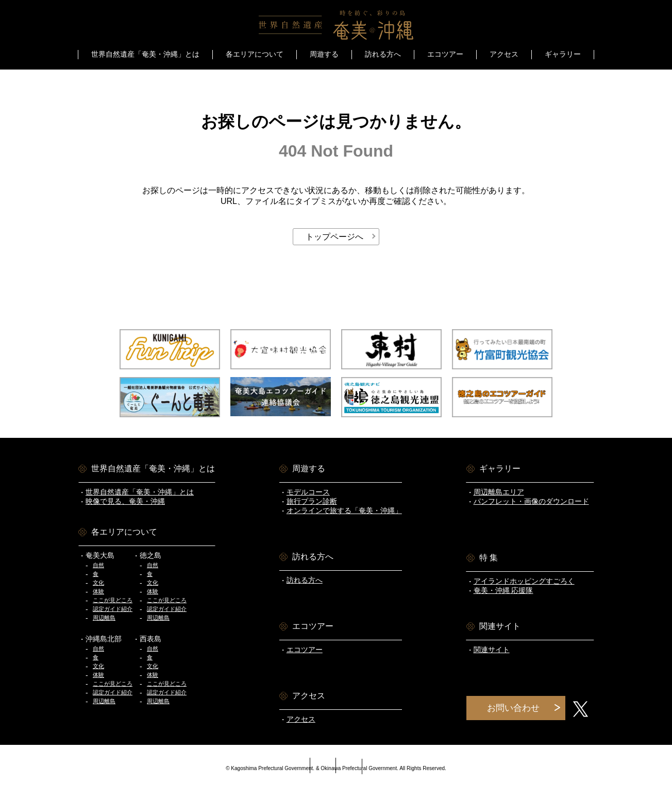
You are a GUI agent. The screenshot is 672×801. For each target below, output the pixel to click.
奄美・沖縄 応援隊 (503, 590)
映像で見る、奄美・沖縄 (125, 501)
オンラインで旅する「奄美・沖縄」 (344, 510)
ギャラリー (563, 54)
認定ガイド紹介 (113, 609)
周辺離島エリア (499, 492)
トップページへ (334, 237)
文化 (98, 583)
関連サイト (492, 650)
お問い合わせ (513, 708)
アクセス (504, 54)
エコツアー (445, 54)
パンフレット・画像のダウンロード (531, 501)
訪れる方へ (383, 54)
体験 (98, 591)
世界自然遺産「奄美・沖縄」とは (140, 492)
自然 (98, 565)
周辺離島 (104, 618)
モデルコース (308, 492)
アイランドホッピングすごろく (524, 581)
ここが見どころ (113, 600)
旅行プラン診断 (312, 501)
